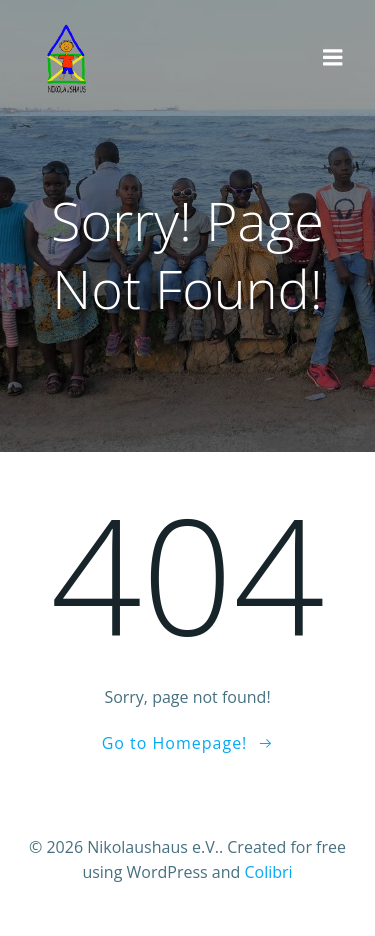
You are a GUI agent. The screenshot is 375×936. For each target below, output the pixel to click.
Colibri (268, 872)
